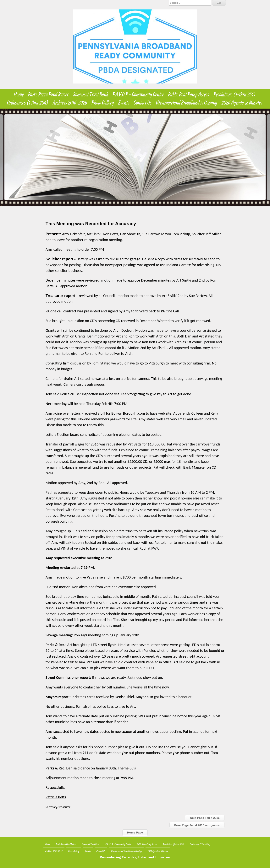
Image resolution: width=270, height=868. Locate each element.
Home (19, 94)
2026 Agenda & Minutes (242, 103)
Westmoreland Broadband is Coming (187, 103)
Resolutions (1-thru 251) (235, 94)
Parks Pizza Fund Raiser (48, 94)
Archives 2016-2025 (70, 103)
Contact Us (143, 103)
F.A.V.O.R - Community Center (138, 94)
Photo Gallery (103, 103)
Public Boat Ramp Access (189, 94)
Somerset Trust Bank (91, 94)
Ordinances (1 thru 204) (28, 103)
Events (124, 103)
